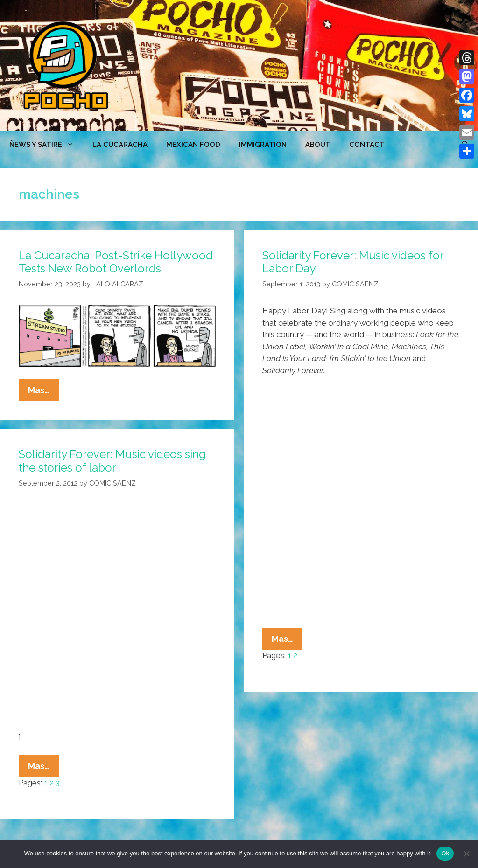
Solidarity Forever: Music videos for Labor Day (353, 262)
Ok (445, 853)
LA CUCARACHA (120, 145)
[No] (466, 854)
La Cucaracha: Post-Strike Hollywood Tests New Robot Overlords (116, 262)
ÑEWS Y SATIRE (46, 145)
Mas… (43, 392)
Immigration (263, 145)
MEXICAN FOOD (193, 145)
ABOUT (318, 145)
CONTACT (367, 145)
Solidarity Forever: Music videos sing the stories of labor (112, 461)
